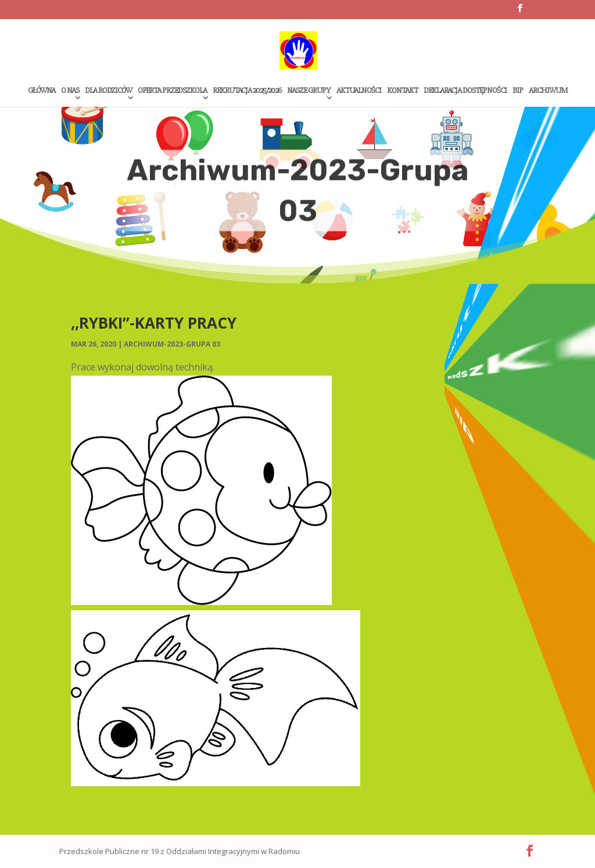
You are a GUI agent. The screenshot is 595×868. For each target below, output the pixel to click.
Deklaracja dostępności (465, 91)
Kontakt (402, 91)
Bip (518, 91)
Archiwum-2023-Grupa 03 (172, 344)
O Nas (70, 91)
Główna (42, 91)
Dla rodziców (108, 91)
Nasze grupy (309, 91)
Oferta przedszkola (172, 91)
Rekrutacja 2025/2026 (247, 91)
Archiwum (548, 91)
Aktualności (359, 91)
